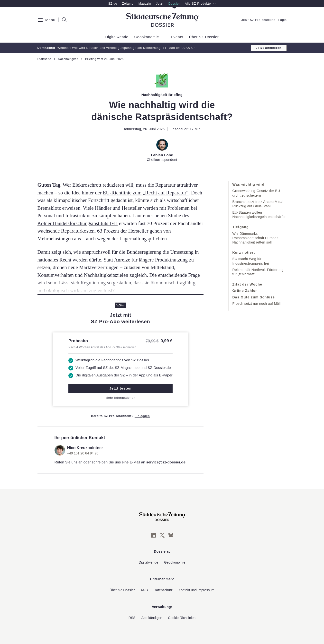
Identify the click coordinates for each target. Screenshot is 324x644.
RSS (132, 618)
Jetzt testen (120, 388)
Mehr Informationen (120, 398)
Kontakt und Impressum (196, 590)
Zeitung (128, 4)
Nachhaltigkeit (68, 59)
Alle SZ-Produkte (200, 4)
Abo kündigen (152, 618)
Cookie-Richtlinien (182, 618)
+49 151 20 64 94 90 (83, 453)
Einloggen (142, 416)
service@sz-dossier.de (166, 462)
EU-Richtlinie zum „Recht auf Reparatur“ (146, 193)
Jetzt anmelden (269, 48)
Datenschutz (163, 590)
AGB (144, 590)
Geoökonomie (175, 562)
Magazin (145, 4)
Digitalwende (148, 562)
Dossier (174, 4)
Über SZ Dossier (122, 590)
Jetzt (160, 4)
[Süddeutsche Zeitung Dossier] (162, 20)
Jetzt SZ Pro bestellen (258, 20)
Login (282, 20)
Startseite (44, 59)
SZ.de (113, 4)
